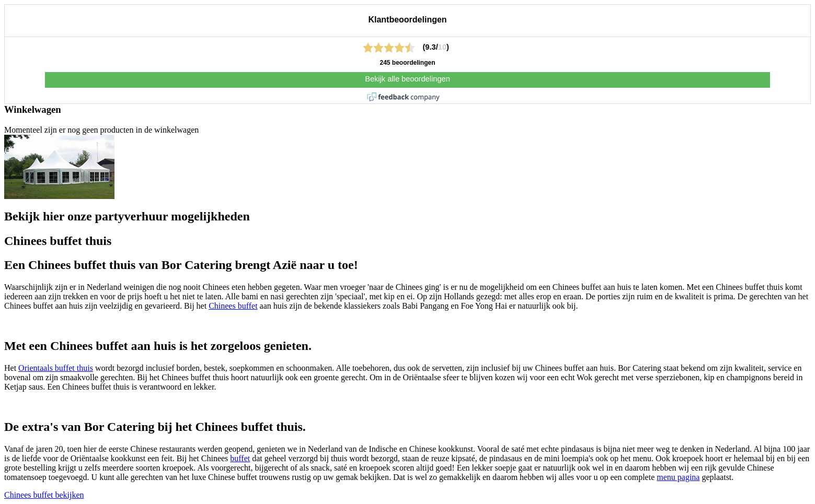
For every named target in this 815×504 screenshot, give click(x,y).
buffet (240, 458)
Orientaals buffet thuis (56, 368)
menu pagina (678, 477)
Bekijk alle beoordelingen (407, 79)
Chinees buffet (233, 306)
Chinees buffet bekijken (44, 495)
